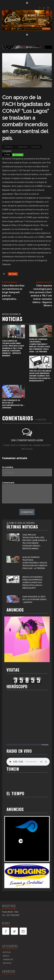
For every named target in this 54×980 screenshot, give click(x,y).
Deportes (7, 963)
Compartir (7, 151)
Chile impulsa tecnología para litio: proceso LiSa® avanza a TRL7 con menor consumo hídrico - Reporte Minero (13, 348)
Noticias (13, 274)
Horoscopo (45, 745)
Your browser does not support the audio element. (28, 762)
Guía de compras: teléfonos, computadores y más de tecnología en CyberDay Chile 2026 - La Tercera (40, 345)
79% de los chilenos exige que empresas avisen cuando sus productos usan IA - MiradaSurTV (40, 376)
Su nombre (8, 467)
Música (6, 956)
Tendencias (8, 959)
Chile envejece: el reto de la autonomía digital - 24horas (13, 404)
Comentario (8, 483)
